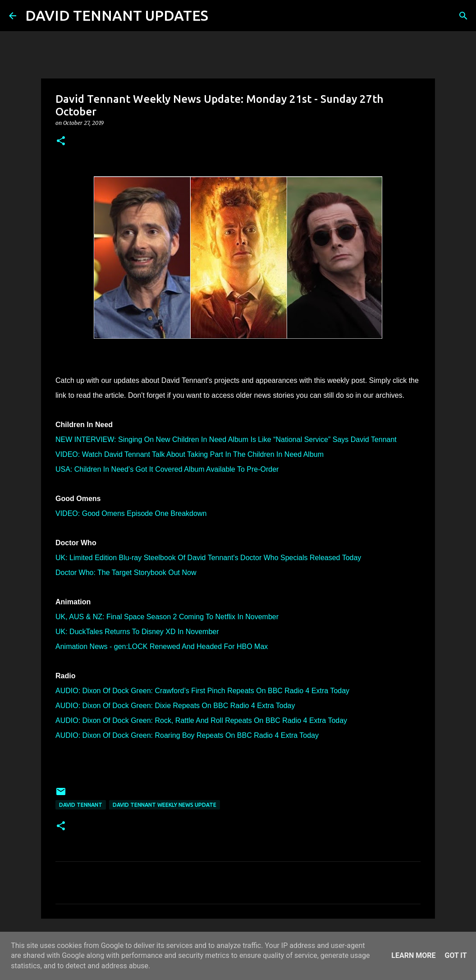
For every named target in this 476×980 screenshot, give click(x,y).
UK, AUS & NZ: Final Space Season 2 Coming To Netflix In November (167, 617)
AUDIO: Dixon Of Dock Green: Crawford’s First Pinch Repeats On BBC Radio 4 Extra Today (202, 691)
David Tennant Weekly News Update (165, 805)
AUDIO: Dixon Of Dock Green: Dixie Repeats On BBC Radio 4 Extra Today (175, 706)
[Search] (221, 16)
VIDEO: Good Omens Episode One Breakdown (131, 513)
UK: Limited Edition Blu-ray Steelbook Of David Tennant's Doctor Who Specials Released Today (208, 558)
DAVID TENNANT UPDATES (117, 15)
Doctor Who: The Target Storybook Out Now (126, 573)
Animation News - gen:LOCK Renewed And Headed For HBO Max (162, 646)
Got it (455, 955)
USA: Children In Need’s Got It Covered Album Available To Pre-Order (167, 469)
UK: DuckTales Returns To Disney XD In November (137, 632)
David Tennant (81, 805)
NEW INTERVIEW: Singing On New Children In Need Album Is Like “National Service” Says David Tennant (226, 439)
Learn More (413, 955)
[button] (61, 141)
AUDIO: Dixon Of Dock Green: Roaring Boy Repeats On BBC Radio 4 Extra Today (187, 735)
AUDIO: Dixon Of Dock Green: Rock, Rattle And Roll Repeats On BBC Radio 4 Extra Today (201, 720)
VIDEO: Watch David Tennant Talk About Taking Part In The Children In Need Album (190, 454)
